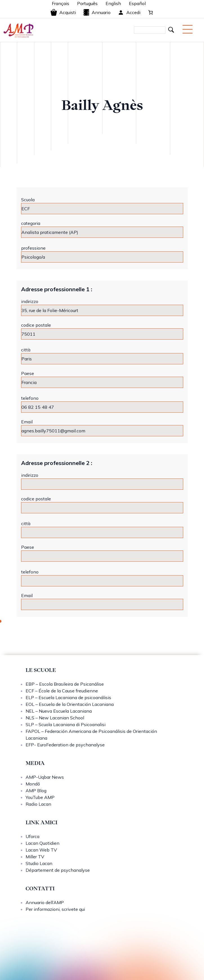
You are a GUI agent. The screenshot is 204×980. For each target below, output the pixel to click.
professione (33, 248)
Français (60, 3)
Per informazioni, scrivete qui (55, 909)
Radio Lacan (38, 804)
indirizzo (30, 301)
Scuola (28, 200)
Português (87, 3)
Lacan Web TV (41, 850)
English (113, 3)
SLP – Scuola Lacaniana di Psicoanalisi (66, 724)
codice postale (36, 325)
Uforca (32, 836)
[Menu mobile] (188, 29)
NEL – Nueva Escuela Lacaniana (59, 711)
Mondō (33, 784)
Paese (28, 373)
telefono (30, 398)
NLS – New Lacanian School (55, 718)
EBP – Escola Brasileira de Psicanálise (65, 684)
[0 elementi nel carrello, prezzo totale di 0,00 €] (151, 12)
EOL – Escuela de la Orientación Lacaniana (70, 704)
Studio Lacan (39, 863)
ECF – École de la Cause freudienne (62, 691)
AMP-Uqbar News (45, 777)
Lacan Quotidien (42, 843)
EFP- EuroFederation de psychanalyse (65, 745)
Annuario (97, 12)
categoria (31, 223)
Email (27, 422)
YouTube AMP (40, 797)
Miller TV (35, 857)
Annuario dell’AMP (45, 902)
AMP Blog (36, 791)
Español (137, 3)
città (26, 350)
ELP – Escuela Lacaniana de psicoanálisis (68, 697)
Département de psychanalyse (58, 870)
